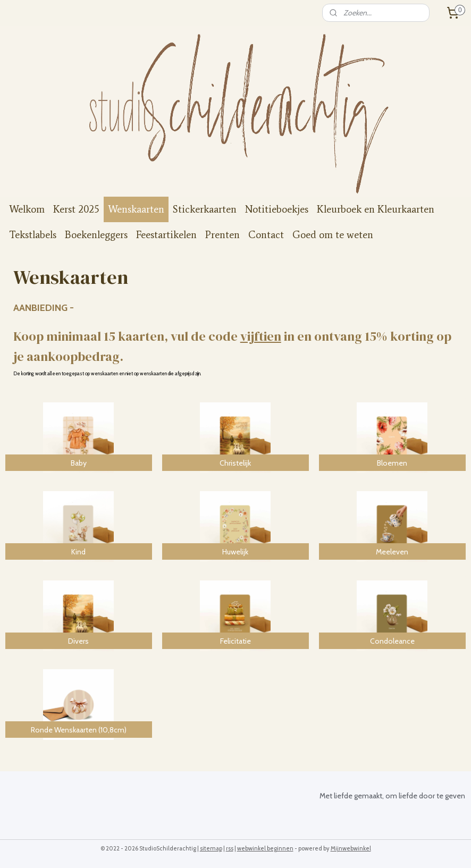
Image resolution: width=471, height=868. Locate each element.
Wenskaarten (136, 209)
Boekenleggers (96, 235)
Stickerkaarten (205, 209)
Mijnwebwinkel (351, 848)
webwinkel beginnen (265, 848)
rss (230, 848)
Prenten (222, 235)
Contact (266, 235)
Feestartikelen (166, 235)
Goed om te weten (333, 235)
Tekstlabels (33, 235)
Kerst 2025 (76, 209)
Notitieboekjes (277, 209)
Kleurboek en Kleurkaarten (376, 209)
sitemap (211, 848)
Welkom (27, 209)
